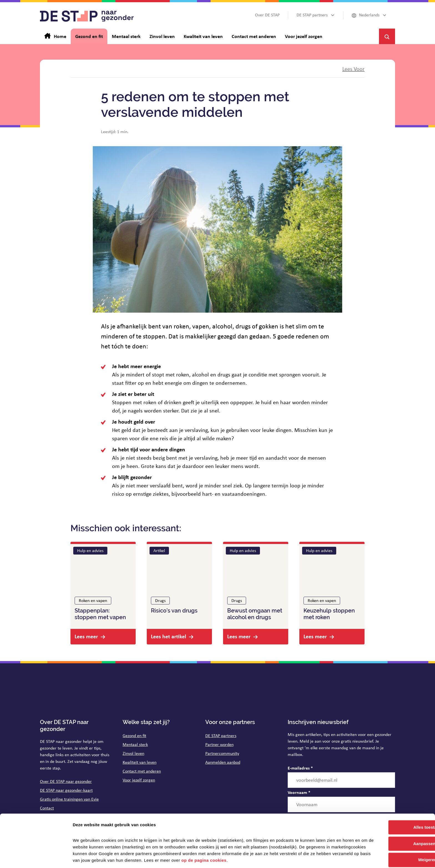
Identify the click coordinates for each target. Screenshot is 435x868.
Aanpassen (389, 825)
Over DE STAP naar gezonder (66, 781)
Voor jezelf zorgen (139, 780)
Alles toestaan (389, 809)
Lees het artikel (169, 636)
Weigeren (389, 841)
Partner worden (219, 744)
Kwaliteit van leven (140, 762)
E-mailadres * (300, 768)
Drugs (160, 600)
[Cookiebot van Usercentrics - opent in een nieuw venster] (36, 857)
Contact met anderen (142, 771)
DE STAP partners (221, 736)
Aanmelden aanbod (223, 762)
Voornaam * (299, 792)
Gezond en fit (134, 736)
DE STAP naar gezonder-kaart (66, 790)
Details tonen (86, 857)
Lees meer (86, 636)
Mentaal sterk (135, 744)
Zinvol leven (133, 753)
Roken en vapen (93, 600)
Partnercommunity (222, 753)
